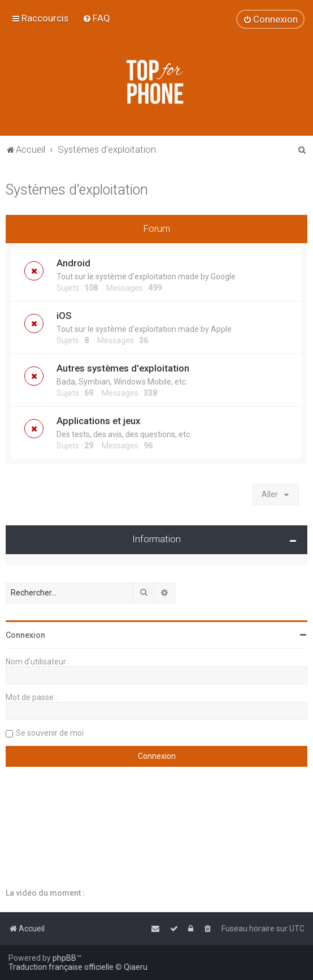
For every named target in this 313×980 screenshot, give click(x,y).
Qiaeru (136, 967)
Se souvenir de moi (50, 733)
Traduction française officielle (61, 967)
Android (73, 263)
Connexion (25, 635)
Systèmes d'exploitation (77, 190)
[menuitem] (96, 18)
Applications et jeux (98, 421)
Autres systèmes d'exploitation (123, 368)
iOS (64, 316)
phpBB (64, 958)
